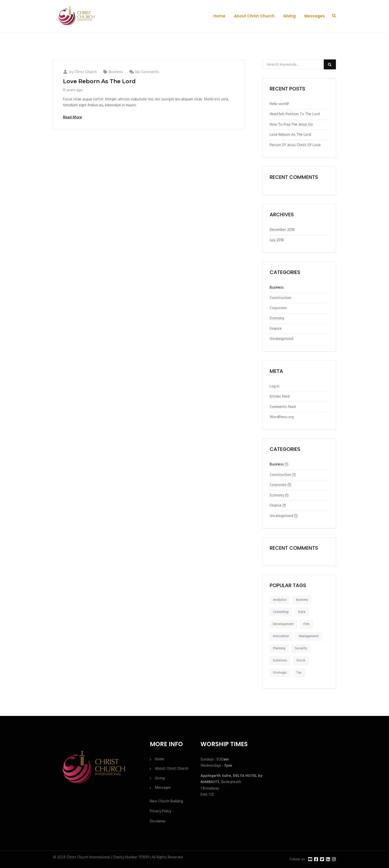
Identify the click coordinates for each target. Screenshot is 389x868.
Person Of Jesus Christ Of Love (295, 145)
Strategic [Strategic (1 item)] (280, 673)
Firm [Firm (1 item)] (307, 624)
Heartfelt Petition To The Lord (295, 114)
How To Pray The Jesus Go (291, 125)
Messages (315, 16)
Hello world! (279, 104)
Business (116, 72)
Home (219, 16)
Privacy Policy (161, 811)
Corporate (278, 308)
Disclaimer (158, 821)
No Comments (147, 72)
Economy (277, 318)
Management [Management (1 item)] (309, 636)
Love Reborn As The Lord (99, 81)
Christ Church (86, 72)
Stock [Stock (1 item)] (301, 661)
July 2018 (277, 240)
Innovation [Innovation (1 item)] (281, 636)
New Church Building (166, 801)
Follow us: (298, 859)
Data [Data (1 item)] (302, 612)
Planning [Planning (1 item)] (279, 648)
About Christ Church (254, 16)
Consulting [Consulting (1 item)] (281, 612)
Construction (280, 298)
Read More (72, 117)
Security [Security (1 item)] (301, 648)
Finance (276, 329)
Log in (275, 386)
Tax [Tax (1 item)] (299, 673)
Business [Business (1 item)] (302, 600)
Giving (289, 16)
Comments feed (283, 407)
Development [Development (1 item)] (283, 624)
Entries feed (280, 397)
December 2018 (282, 230)
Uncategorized (281, 339)
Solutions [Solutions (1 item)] (280, 661)
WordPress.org (282, 417)
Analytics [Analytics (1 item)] (280, 600)
